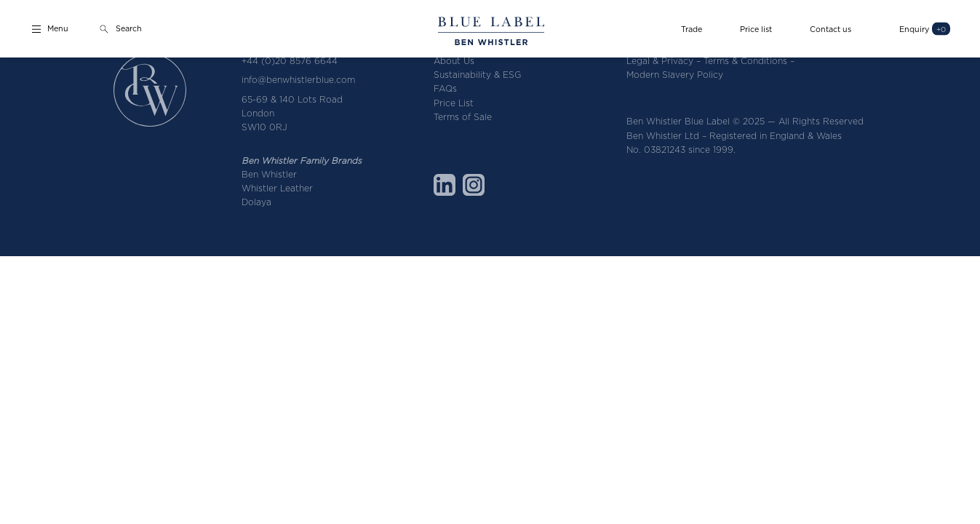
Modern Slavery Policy (675, 75)
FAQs (445, 88)
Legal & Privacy (660, 61)
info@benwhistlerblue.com (298, 80)
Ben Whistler (269, 174)
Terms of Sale (463, 117)
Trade (692, 29)
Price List (454, 103)
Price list (756, 29)
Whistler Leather (277, 188)
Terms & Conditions (745, 61)
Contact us (830, 29)
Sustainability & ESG (477, 75)
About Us (454, 61)
